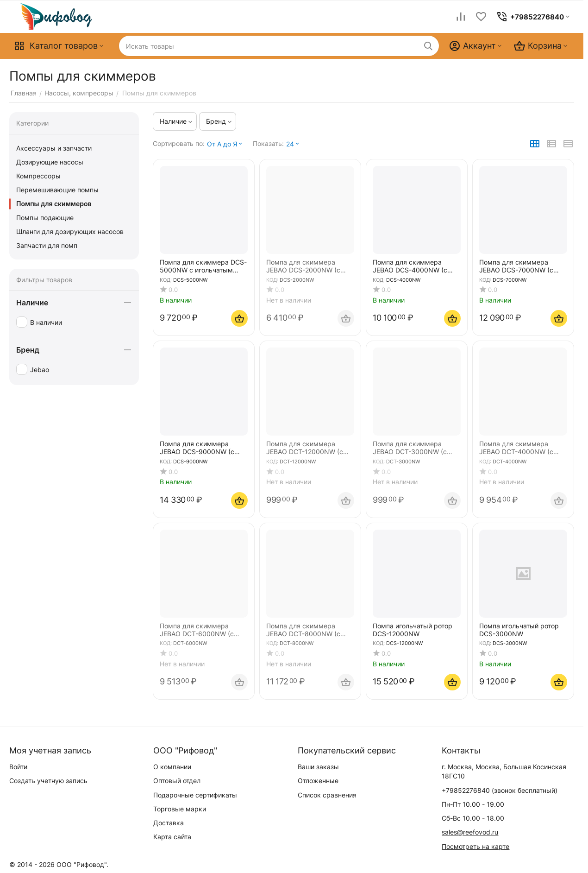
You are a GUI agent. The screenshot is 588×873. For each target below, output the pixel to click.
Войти (18, 767)
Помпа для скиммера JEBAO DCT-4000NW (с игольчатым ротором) (516, 448)
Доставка (169, 823)
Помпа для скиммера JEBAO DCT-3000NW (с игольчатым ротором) (410, 448)
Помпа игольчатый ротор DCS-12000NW (413, 630)
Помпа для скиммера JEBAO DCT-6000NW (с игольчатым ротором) (197, 630)
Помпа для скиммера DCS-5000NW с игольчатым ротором (203, 266)
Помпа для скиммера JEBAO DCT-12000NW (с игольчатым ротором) (305, 448)
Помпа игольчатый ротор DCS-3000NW (519, 630)
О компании (172, 767)
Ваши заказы (318, 767)
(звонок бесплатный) (500, 790)
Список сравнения (327, 795)
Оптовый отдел (177, 781)
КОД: (166, 280)
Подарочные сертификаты (195, 795)
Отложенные (318, 781)
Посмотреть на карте (475, 846)
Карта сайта (172, 837)
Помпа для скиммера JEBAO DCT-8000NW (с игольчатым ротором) (303, 630)
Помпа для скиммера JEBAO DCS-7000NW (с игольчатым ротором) (516, 266)
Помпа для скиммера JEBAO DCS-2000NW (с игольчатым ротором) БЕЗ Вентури (308, 266)
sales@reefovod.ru (470, 832)
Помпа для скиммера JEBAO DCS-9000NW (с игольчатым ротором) (197, 448)
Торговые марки (180, 809)
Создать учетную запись (48, 781)
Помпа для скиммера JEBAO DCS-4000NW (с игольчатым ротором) (410, 266)
